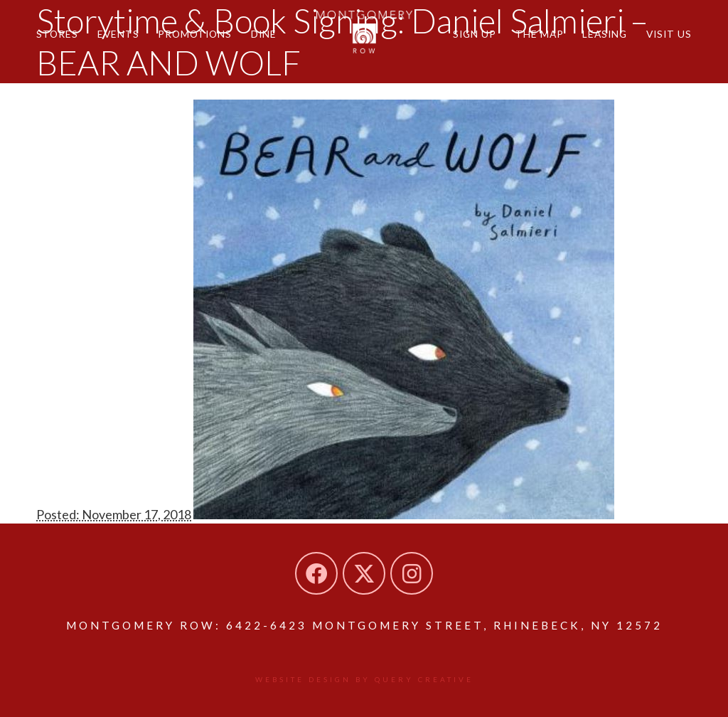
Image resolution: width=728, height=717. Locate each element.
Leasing (605, 34)
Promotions (195, 34)
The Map (540, 34)
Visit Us (669, 34)
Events (118, 34)
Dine (264, 34)
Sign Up (475, 34)
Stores (57, 34)
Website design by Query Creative (364, 679)
